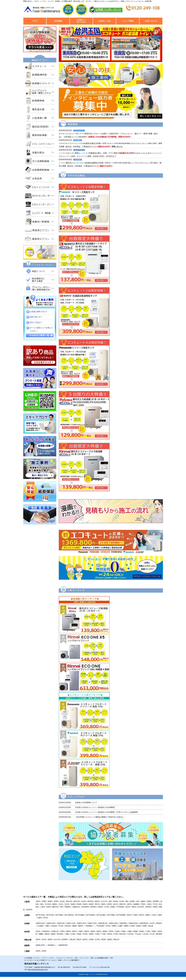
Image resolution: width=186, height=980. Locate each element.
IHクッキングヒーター (40, 196)
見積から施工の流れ (81, 21)
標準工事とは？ (36, 317)
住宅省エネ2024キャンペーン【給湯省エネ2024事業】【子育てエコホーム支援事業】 (107, 812)
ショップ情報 (128, 21)
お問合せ (151, 21)
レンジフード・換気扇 (40, 214)
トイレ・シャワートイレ (40, 144)
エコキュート (40, 67)
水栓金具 (40, 179)
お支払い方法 (105, 21)
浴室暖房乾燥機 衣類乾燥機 (40, 170)
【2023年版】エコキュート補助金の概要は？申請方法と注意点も (99, 817)
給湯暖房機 (40, 101)
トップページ (35, 21)
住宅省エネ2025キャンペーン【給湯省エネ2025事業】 (95, 807)
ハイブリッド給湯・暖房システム (40, 93)
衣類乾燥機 (40, 162)
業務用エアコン (40, 239)
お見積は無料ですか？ (39, 312)
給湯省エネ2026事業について (86, 803)
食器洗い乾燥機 (40, 222)
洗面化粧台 (40, 153)
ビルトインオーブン (40, 205)
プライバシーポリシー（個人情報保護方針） (40, 289)
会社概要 (58, 21)
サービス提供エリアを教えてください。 (41, 329)
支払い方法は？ (36, 322)
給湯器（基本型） (40, 75)
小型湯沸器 (40, 118)
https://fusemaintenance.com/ (38, 970)
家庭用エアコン (40, 231)
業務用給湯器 (40, 136)
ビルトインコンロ (40, 188)
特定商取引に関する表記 (40, 280)
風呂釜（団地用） (40, 127)
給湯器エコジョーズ (40, 84)
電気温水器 (40, 110)
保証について (40, 272)
